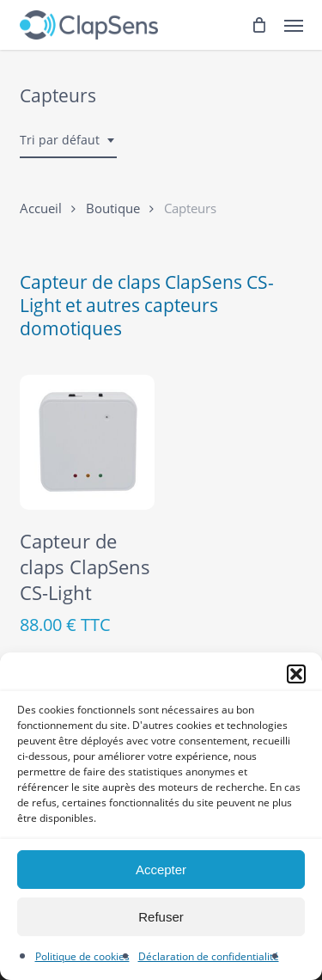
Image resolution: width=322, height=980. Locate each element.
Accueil (41, 208)
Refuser (161, 917)
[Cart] (259, 25)
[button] (296, 674)
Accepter (161, 870)
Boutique (113, 208)
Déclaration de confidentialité (209, 956)
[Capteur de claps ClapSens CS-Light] (88, 443)
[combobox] (68, 141)
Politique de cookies (82, 956)
